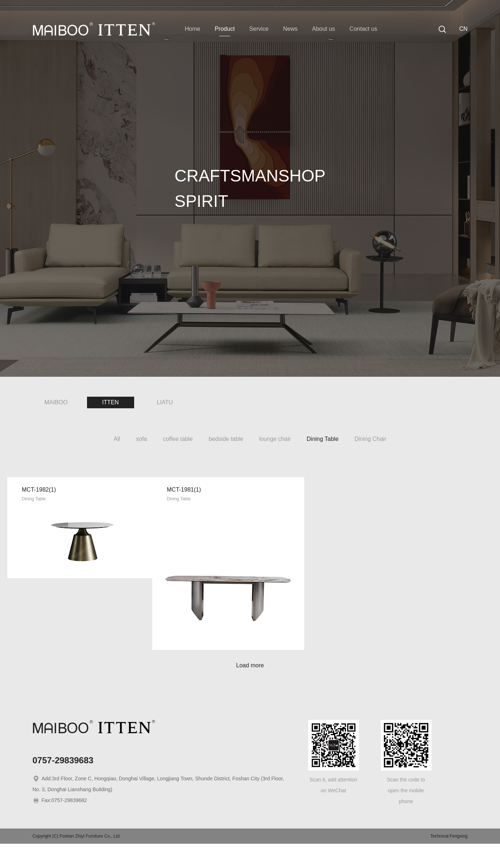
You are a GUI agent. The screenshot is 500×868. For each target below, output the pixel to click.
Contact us (363, 29)
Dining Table (323, 439)
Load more (250, 690)
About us (324, 29)
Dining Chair (370, 439)
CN (463, 29)
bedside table (226, 439)
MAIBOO (56, 402)
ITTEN (110, 402)
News (290, 29)
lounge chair (275, 439)
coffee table (178, 439)
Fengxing (458, 860)
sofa (141, 439)
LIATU (165, 402)
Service (259, 29)
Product (225, 29)
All (117, 439)
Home (193, 29)
